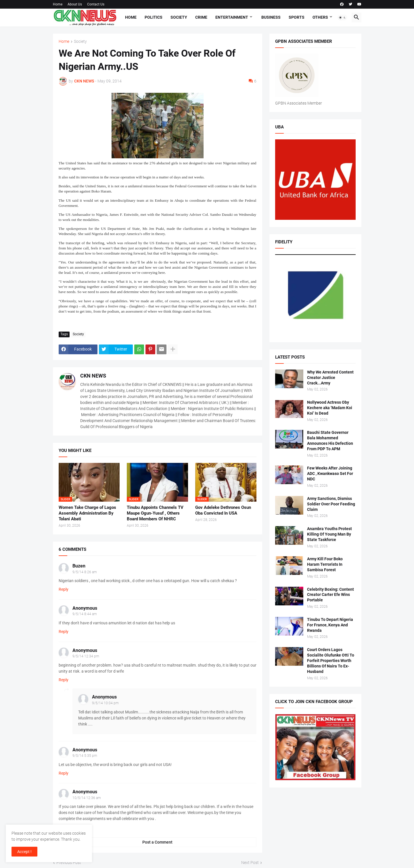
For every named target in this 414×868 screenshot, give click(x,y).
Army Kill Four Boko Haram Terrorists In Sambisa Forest (325, 564)
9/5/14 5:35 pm (85, 756)
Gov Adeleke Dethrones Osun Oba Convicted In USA (223, 510)
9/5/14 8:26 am (85, 572)
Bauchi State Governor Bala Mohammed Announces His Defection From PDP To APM (330, 441)
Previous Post (69, 863)
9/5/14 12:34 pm (86, 656)
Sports (297, 17)
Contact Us (96, 4)
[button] (342, 18)
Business (271, 17)
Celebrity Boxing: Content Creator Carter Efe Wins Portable (330, 595)
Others (320, 17)
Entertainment (232, 17)
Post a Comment (157, 842)
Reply (64, 589)
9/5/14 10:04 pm (105, 703)
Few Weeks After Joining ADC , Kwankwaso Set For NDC (330, 474)
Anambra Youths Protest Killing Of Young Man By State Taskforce (329, 534)
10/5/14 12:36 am (87, 798)
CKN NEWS (93, 376)
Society (179, 17)
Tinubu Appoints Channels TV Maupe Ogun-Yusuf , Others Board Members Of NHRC (155, 513)
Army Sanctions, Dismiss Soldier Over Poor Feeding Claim (331, 504)
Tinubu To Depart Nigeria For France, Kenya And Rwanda (330, 625)
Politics (154, 17)
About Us (75, 4)
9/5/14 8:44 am (85, 614)
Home (58, 4)
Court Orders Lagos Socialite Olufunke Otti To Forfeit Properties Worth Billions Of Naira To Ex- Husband (331, 661)
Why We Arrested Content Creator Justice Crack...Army (330, 378)
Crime (201, 17)
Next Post (250, 863)
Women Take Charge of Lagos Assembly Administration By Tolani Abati (87, 513)
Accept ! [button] (24, 852)
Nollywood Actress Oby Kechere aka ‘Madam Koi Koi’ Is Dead (330, 408)
